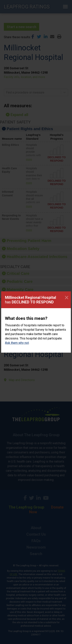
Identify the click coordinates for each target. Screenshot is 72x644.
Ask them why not (17, 343)
